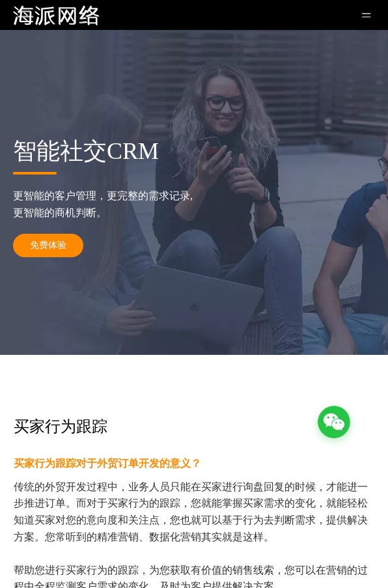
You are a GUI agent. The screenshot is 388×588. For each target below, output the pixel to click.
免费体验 (48, 245)
